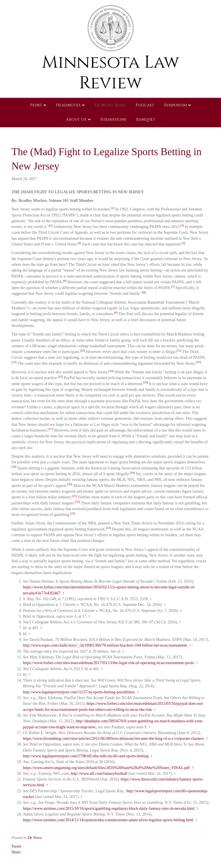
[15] (60, 377)
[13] (198, 362)
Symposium (175, 105)
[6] (64, 281)
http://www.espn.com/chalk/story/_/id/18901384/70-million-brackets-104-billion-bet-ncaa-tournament (105, 645)
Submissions (113, 119)
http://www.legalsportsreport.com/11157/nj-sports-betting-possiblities (79, 692)
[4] (79, 243)
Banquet (146, 119)
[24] (108, 528)
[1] (113, 208)
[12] (14, 362)
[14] (111, 371)
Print (36, 105)
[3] (182, 226)
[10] (83, 351)
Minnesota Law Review (110, 73)
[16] (146, 382)
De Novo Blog (110, 105)
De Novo (35, 838)
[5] (183, 243)
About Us (76, 119)
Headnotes (68, 105)
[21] (75, 496)
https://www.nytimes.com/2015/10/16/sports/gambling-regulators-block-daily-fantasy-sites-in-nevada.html (109, 808)
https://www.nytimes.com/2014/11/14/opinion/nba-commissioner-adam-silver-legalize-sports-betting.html (108, 820)
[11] (179, 351)
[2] (51, 226)
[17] (50, 429)
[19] (132, 473)
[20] (70, 484)
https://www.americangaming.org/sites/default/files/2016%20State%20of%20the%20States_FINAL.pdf (106, 768)
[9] (116, 313)
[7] (173, 287)
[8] (144, 292)
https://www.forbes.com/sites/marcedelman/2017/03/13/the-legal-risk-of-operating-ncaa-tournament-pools (108, 663)
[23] (73, 513)
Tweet (16, 846)
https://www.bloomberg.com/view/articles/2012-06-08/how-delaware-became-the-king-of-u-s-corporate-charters (113, 739)
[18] (14, 467)
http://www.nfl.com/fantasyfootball (99, 774)
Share (16, 852)
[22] (77, 502)
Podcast (145, 105)
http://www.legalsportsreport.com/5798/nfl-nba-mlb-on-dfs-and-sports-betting (86, 756)
